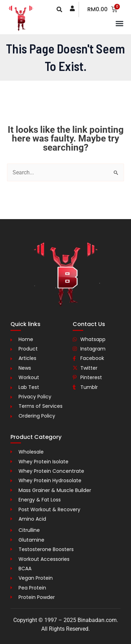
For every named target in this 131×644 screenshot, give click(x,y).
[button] (119, 23)
